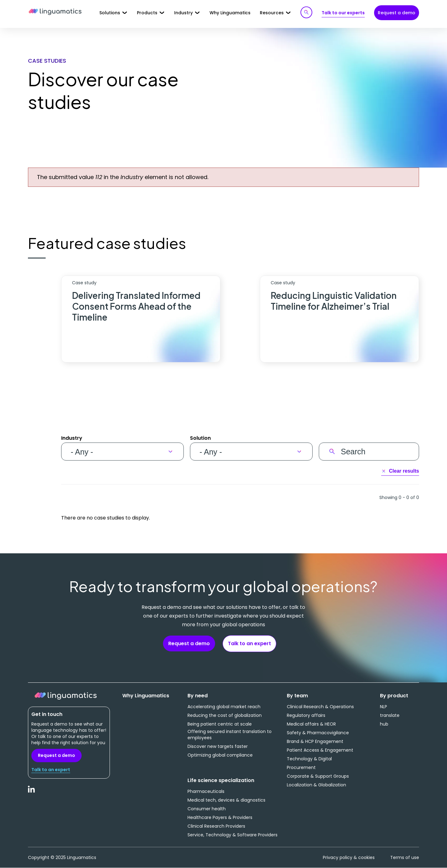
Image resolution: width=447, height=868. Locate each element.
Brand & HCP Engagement (315, 741)
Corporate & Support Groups (318, 776)
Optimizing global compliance (220, 755)
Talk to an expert (249, 643)
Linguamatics (55, 12)
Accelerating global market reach (224, 707)
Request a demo (397, 13)
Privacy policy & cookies (349, 857)
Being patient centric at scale (220, 724)
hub (384, 724)
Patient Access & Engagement (320, 750)
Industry (72, 438)
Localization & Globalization (316, 785)
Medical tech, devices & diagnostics (226, 800)
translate (390, 715)
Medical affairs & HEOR (311, 724)
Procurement (301, 767)
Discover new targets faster (218, 746)
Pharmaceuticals (206, 791)
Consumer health (207, 809)
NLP (384, 707)
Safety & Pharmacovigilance (318, 733)
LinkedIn (32, 793)
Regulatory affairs (306, 715)
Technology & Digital (309, 759)
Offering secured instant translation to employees (230, 735)
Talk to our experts (343, 13)
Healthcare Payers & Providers (220, 817)
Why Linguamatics (230, 13)
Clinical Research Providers (216, 826)
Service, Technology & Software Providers (233, 835)
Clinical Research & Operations (320, 707)
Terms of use (405, 857)
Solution (200, 438)
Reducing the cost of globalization (225, 715)
